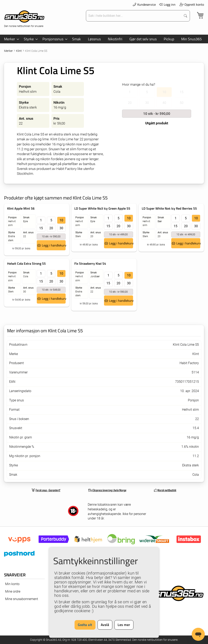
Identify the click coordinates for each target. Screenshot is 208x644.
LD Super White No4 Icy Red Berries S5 (169, 208)
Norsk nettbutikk (167, 490)
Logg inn (167, 4)
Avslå (105, 625)
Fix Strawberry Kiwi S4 (90, 263)
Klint (19, 51)
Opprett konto (192, 4)
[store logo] (24, 18)
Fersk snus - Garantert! (48, 490)
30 (61, 228)
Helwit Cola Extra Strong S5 (26, 263)
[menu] (104, 39)
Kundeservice (144, 4)
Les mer (124, 625)
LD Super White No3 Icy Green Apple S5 (102, 208)
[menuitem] (10, 39)
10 (61, 220)
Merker (9, 51)
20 (51, 228)
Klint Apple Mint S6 (21, 208)
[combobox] (134, 16)
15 (41, 228)
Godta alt (85, 625)
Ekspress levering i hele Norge (109, 490)
